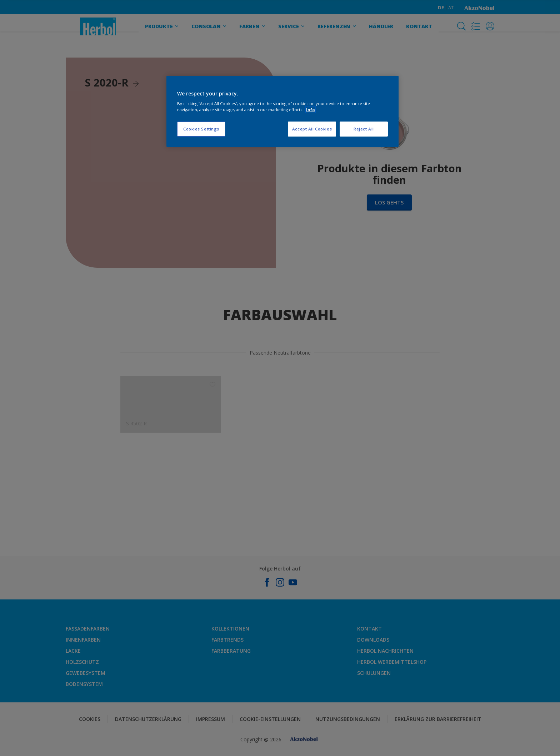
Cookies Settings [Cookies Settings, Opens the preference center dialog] (201, 129)
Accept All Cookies (312, 129)
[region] (282, 112)
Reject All (364, 129)
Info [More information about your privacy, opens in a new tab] (311, 110)
